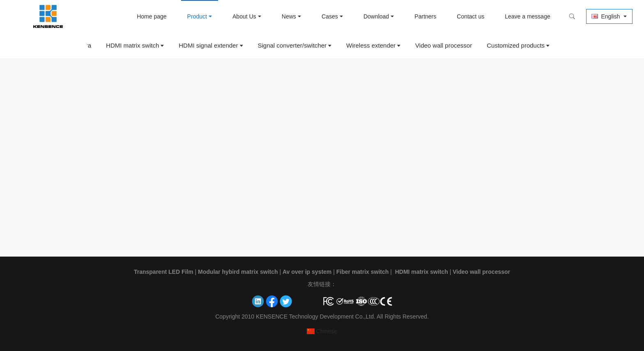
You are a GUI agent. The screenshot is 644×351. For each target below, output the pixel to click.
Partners (424, 16)
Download (375, 16)
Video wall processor (444, 45)
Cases (329, 16)
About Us (244, 16)
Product (196, 16)
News (288, 16)
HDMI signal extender (208, 45)
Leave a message (527, 16)
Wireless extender (371, 45)
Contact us (470, 16)
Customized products (516, 45)
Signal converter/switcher (292, 45)
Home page (151, 16)
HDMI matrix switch (132, 45)
